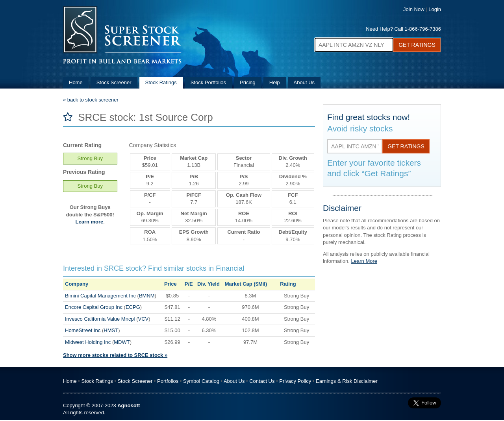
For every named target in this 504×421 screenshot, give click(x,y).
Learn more (90, 222)
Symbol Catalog (201, 381)
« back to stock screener (91, 100)
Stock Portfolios (208, 82)
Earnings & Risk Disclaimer (347, 381)
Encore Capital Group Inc (94, 307)
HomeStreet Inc (83, 330)
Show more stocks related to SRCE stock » (115, 355)
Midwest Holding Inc (88, 342)
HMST (111, 330)
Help (275, 82)
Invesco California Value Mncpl (100, 319)
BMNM (147, 296)
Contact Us (262, 381)
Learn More (364, 261)
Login (435, 9)
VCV (143, 319)
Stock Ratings (161, 82)
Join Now (414, 9)
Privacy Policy (295, 381)
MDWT (122, 342)
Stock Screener (114, 82)
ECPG (133, 307)
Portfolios (168, 381)
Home (76, 82)
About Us (304, 82)
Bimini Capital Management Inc (100, 296)
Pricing (248, 82)
